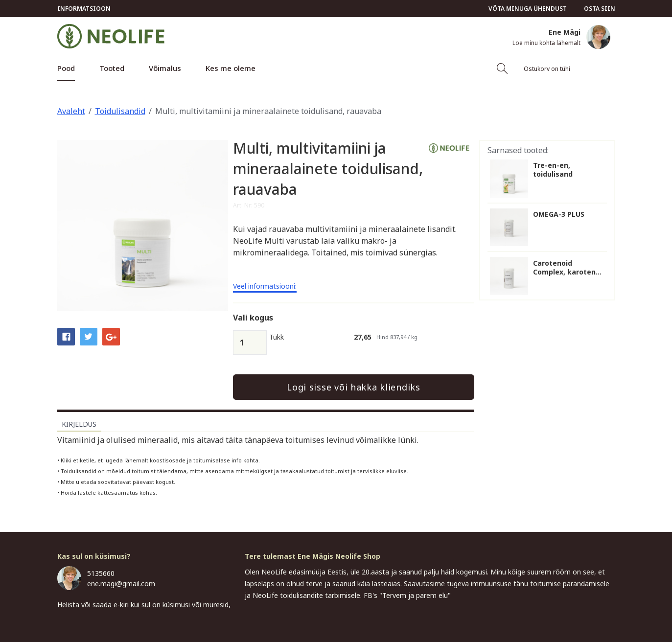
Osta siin (600, 9)
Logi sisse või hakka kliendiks (354, 387)
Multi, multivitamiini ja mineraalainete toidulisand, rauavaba (268, 111)
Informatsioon (84, 9)
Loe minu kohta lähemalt (546, 43)
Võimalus (165, 68)
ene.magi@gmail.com (121, 584)
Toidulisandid (120, 111)
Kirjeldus (79, 424)
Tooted (112, 68)
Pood (66, 68)
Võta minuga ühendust (528, 9)
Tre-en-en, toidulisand (553, 170)
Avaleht (71, 111)
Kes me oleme (231, 68)
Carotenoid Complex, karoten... (567, 268)
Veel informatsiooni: (265, 287)
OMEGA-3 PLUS (559, 214)
